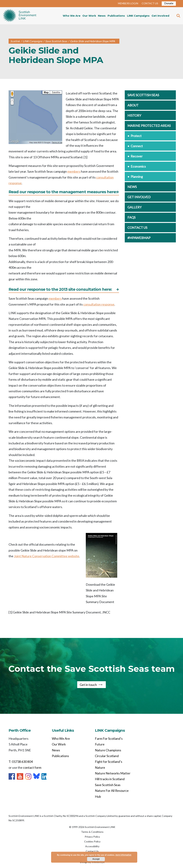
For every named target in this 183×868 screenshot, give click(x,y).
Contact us (137, 228)
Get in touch (88, 685)
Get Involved (160, 16)
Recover (137, 156)
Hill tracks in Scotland (110, 779)
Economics (138, 166)
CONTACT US (150, 3)
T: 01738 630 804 (21, 762)
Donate (169, 3)
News (102, 16)
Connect (137, 146)
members (74, 171)
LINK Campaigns (138, 16)
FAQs (131, 217)
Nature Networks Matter (113, 773)
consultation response (99, 304)
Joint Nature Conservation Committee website (47, 556)
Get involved (139, 197)
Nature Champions (108, 750)
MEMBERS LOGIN (128, 3)
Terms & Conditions (92, 832)
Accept (96, 859)
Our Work (89, 16)
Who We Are (72, 16)
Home (20, 16)
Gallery (134, 207)
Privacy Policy (92, 837)
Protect (136, 136)
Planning (137, 177)
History (134, 115)
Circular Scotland (107, 756)
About (133, 105)
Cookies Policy (92, 841)
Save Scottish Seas (143, 95)
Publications (116, 16)
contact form (32, 767)
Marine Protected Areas (149, 126)
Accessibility (92, 846)
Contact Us (92, 851)
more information (123, 855)
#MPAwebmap (139, 238)
